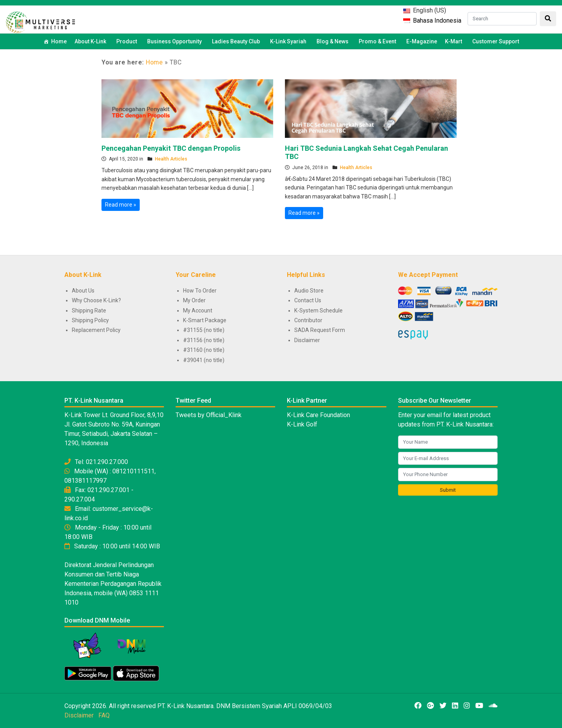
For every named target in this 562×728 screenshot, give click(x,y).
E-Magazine (422, 41)
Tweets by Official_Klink (209, 415)
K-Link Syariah (289, 41)
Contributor (308, 320)
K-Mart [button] (455, 41)
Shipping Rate (89, 310)
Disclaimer (307, 340)
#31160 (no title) (204, 350)
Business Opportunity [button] (176, 41)
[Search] (502, 19)
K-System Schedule (318, 310)
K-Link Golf (302, 424)
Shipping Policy (90, 320)
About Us (83, 291)
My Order (194, 300)
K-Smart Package (205, 320)
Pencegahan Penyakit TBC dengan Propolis (171, 148)
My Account (198, 310)
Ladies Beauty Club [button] (237, 41)
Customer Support (496, 41)
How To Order (200, 291)
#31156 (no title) (204, 340)
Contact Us (308, 300)
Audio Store (309, 291)
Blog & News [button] (334, 41)
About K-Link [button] (92, 41)
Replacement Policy (96, 330)
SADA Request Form (320, 330)
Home (59, 41)
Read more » (121, 205)
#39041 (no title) (204, 360)
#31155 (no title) (204, 330)
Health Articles (171, 159)
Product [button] (128, 41)
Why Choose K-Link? (96, 300)
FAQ (104, 715)
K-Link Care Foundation (318, 415)
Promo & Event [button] (379, 41)
